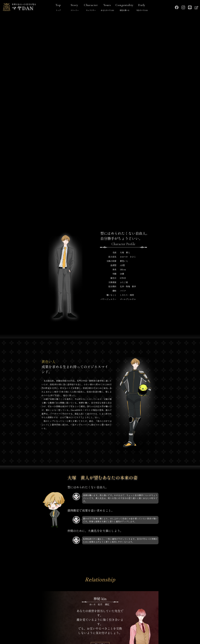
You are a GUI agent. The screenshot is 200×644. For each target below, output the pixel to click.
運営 (146, 622)
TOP (54, 622)
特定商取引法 (75, 627)
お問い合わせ (125, 627)
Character (91, 8)
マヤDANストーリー (75, 622)
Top (58, 8)
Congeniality (125, 8)
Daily (142, 8)
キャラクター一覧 (127, 622)
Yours (107, 8)
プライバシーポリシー (100, 627)
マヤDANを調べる (101, 622)
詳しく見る (100, 448)
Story (75, 8)
